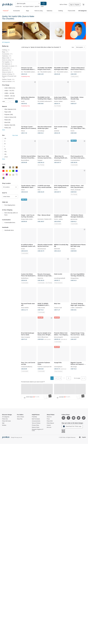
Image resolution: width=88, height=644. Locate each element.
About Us (49, 417)
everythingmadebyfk (60, 278)
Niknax (23, 131)
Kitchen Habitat (58, 101)
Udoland (73, 249)
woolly (23, 101)
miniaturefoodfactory (27, 367)
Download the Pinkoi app (72, 426)
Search (44, 4)
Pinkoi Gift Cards (6, 421)
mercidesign (41, 131)
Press (48, 419)
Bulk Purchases (36, 419)
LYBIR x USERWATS (76, 308)
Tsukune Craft (58, 308)
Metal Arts (40, 278)
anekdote (57, 131)
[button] (16, 102)
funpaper (40, 160)
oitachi (23, 190)
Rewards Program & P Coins (38, 430)
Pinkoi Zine (5, 419)
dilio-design (74, 367)
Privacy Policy (35, 425)
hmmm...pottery (58, 219)
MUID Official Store (43, 337)
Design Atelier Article (27, 219)
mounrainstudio (75, 337)
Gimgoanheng (75, 278)
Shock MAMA (25, 308)
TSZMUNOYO (77, 72)
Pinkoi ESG (50, 421)
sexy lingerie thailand (28, 6)
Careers (49, 425)
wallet (42, 6)
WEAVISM (57, 249)
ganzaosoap (74, 219)
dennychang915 (59, 337)
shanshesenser (42, 249)
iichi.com (49, 427)
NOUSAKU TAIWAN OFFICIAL (46, 219)
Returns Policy (36, 427)
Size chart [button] (15, 135)
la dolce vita (19, 6)
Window (4, 425)
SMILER (73, 101)
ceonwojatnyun (58, 367)
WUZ (39, 190)
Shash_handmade (76, 190)
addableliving (58, 160)
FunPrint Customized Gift (45, 367)
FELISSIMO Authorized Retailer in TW (34, 72)
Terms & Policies (36, 423)
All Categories (6, 42)
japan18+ (37, 6)
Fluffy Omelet (41, 308)
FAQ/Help (34, 417)
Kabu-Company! (26, 337)
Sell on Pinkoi (63, 4)
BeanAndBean (25, 160)
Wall (3, 423)
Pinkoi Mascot (50, 423)
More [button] (4, 130)
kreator (23, 249)
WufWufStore (25, 278)
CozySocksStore (75, 160)
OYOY (56, 190)
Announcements (36, 421)
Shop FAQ (20, 419)
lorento (73, 131)
